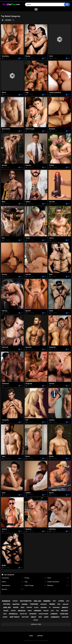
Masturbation (13, 586)
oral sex (37, 601)
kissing (25, 604)
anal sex (7, 607)
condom (15, 601)
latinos (61, 601)
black (36, 607)
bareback (6, 601)
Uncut (58, 578)
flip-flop (25, 617)
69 (50, 607)
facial (6, 611)
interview (56, 607)
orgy (54, 601)
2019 (5, 614)
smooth (65, 608)
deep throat (15, 617)
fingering (37, 611)
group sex (23, 614)
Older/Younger (35, 586)
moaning (44, 607)
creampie (44, 604)
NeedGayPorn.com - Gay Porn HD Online (35, 641)
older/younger (43, 614)
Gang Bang (13, 578)
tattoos (7, 604)
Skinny (13, 582)
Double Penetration (58, 582)
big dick (65, 611)
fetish (36, 620)
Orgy (35, 582)
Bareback (58, 586)
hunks (30, 611)
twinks (52, 604)
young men (64, 614)
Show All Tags (36, 624)
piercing (29, 607)
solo (23, 607)
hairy (46, 617)
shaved (16, 607)
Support (40, 636)
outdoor (33, 614)
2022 (52, 611)
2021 (68, 601)
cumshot (54, 614)
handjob (65, 604)
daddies (13, 611)
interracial (13, 614)
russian (46, 611)
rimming (47, 601)
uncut (34, 617)
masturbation (26, 601)
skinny (5, 617)
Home (31, 636)
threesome (34, 604)
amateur (16, 604)
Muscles (13, 589)
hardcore (65, 617)
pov (59, 604)
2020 (40, 617)
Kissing (35, 578)
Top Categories (9, 575)
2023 (57, 611)
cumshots (55, 617)
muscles (22, 611)
